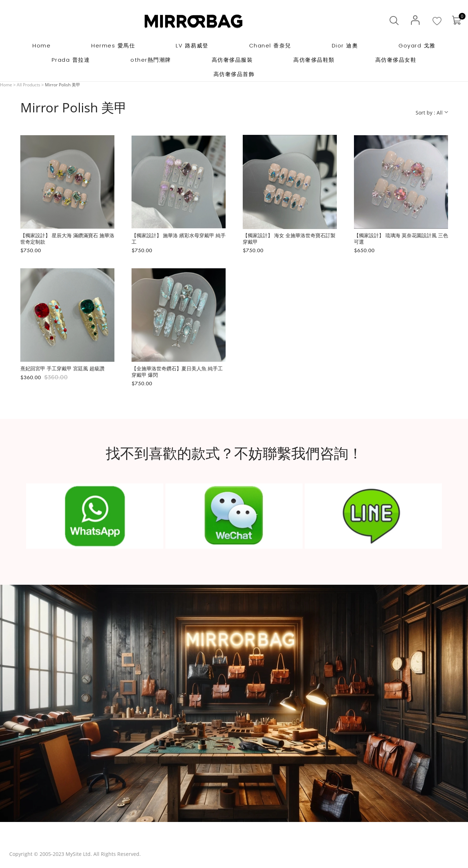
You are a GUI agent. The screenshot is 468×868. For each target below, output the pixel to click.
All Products (29, 85)
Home (6, 85)
